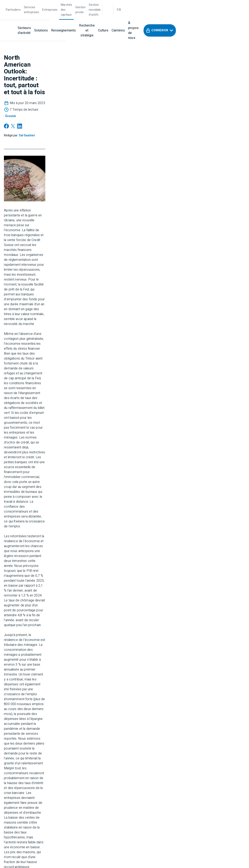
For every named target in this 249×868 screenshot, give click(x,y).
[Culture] (145, 17)
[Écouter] (129, 62)
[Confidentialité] (163, 746)
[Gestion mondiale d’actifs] (143, 4)
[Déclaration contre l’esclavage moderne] (98, 758)
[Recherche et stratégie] (121, 17)
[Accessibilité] (36, 758)
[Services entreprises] (37, 4)
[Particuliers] (13, 4)
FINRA (190, 804)
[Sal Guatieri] (66, 70)
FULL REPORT (54, 618)
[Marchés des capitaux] (87, 4)
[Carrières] (160, 17)
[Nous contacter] (19, 711)
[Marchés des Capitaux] (23, 746)
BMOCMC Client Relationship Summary (120, 784)
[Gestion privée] (114, 4)
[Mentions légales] (193, 746)
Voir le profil (127, 661)
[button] (219, 17)
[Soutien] (57, 758)
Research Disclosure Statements (199, 781)
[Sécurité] (218, 746)
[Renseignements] (90, 17)
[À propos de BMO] (133, 746)
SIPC (206, 804)
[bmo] (17, 17)
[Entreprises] (62, 4)
